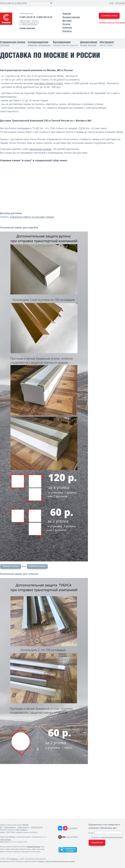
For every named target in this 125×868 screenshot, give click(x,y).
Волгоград (41, 849)
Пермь (34, 849)
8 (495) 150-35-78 (27, 17)
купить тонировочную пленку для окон (33, 859)
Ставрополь (17, 852)
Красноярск (15, 849)
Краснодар (25, 852)
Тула (42, 847)
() (27, 28)
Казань (29, 849)
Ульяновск (8, 852)
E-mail (91, 833)
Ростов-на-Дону (35, 852)
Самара (8, 849)
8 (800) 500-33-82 (44, 17)
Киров (2, 852)
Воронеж (23, 849)
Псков (2, 849)
